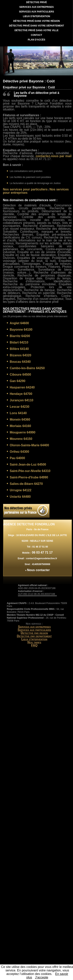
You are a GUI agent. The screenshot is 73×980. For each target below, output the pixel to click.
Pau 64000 (17, 458)
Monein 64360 (20, 420)
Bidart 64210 (19, 342)
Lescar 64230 (20, 407)
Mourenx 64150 (21, 439)
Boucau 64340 (20, 362)
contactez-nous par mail (54, 156)
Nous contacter (38, 570)
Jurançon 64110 (22, 400)
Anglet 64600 (19, 323)
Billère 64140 (19, 349)
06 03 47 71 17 (42, 553)
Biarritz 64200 (20, 336)
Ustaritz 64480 (20, 497)
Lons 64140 (18, 413)
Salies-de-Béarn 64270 (26, 484)
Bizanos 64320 (20, 355)
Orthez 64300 (19, 452)
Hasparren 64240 (22, 387)
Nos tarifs (34, 642)
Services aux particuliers (34, 630)
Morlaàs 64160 (20, 426)
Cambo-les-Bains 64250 (27, 368)
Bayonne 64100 (21, 330)
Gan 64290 (18, 381)
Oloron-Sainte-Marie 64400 (29, 445)
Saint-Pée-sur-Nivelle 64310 (30, 471)
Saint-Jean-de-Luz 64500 (28, 464)
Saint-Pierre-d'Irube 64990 (29, 477)
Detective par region (34, 633)
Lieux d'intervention (34, 639)
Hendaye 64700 (21, 394)
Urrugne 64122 (21, 490)
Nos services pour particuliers (25, 189)
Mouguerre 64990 (23, 432)
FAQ (34, 645)
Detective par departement (34, 636)
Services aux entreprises (34, 627)
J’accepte (42, 977)
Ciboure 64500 (20, 375)
